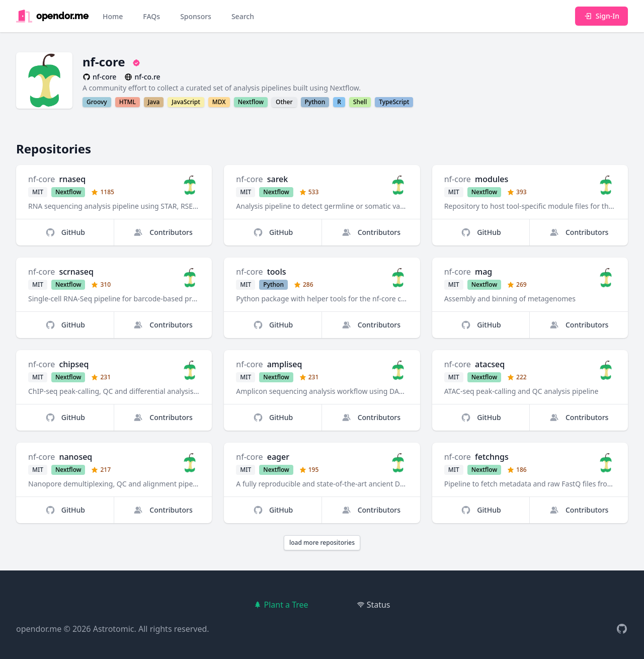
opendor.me (39, 629)
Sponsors (196, 16)
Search (243, 16)
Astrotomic (114, 629)
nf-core (42, 179)
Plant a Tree (281, 605)
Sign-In (601, 16)
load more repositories (322, 543)
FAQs (151, 16)
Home (113, 16)
